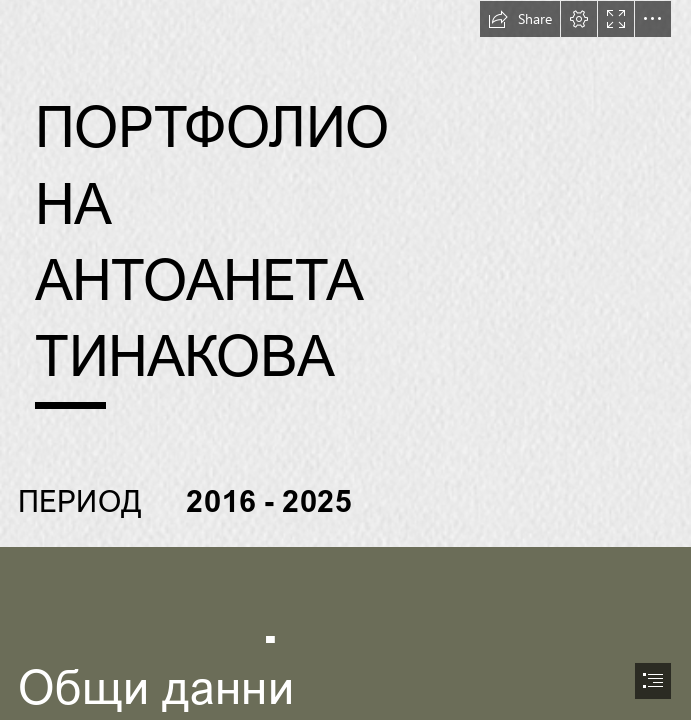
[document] (345, 360)
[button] (520, 19)
